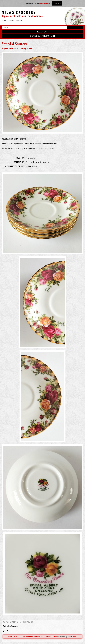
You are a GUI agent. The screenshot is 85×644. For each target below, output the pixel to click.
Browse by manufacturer (42, 36)
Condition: (19, 162)
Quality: (21, 158)
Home (4, 21)
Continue (57, 3)
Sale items (42, 32)
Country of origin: (15, 166)
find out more (45, 3)
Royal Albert (7, 48)
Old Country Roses (23, 48)
